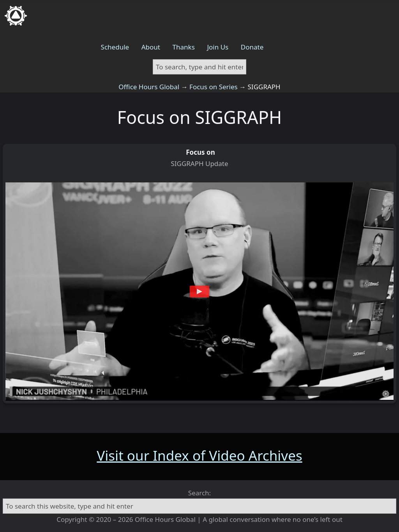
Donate (252, 47)
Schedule (115, 47)
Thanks (184, 47)
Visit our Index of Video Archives (199, 455)
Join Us (218, 47)
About (151, 47)
